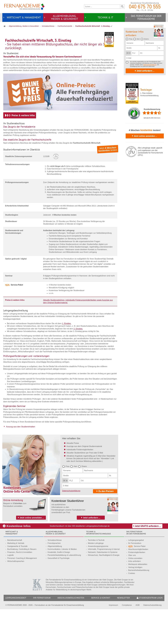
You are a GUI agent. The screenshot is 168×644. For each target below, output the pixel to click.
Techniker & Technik (96, 575)
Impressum (113, 640)
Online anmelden (135, 593)
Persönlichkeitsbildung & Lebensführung (64, 590)
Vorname (67, 505)
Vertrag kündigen (135, 602)
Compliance (127, 640)
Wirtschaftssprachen (16, 596)
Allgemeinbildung (55, 581)
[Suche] (102, 6)
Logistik (10, 590)
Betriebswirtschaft (15, 575)
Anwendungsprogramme (98, 581)
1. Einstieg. (67, 358)
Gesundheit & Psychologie (59, 593)
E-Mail (66, 520)
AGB (138, 640)
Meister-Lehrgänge (96, 578)
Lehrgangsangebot (136, 575)
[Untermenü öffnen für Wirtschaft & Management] (4, 17)
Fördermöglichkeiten (137, 587)
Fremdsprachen (54, 578)
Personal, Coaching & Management (22, 593)
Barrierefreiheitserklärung (139, 605)
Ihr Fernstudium (135, 578)
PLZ (71, 515)
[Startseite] (24, 7)
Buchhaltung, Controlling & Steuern (22, 584)
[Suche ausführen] (122, 6)
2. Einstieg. (78, 363)
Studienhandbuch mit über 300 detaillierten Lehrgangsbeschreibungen (80, 561)
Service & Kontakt (101, 632)
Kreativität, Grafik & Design (59, 587)
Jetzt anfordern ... (146, 71)
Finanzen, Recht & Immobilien (20, 587)
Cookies (132, 608)
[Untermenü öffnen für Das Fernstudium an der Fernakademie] (126, 17)
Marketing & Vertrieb (16, 578)
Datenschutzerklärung (71, 525)
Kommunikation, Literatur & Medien (62, 584)
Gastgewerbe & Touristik (17, 581)
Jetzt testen (108, 184)
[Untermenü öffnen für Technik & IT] (85, 17)
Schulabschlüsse (55, 575)
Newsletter (123, 632)
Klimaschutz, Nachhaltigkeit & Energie (104, 590)
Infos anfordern (135, 596)
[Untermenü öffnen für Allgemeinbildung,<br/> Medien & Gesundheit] (45, 17)
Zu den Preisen (106, 526)
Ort (82, 515)
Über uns (132, 590)
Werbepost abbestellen (138, 599)
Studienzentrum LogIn (150, 632)
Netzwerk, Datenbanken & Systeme (103, 587)
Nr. (110, 510)
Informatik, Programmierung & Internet (104, 584)
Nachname (88, 505)
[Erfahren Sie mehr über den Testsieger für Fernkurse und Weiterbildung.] (109, 40)
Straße (66, 510)
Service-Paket (137, 581)
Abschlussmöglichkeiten (138, 584)
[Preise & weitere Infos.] (20, 150)
